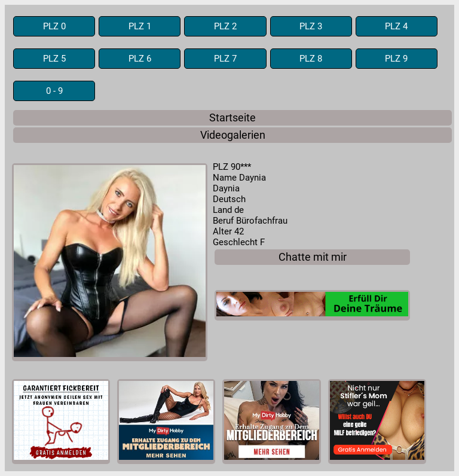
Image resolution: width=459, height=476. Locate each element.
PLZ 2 (225, 26)
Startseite (232, 118)
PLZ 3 (311, 26)
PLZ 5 (54, 59)
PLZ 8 (311, 59)
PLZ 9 (396, 59)
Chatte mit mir (313, 257)
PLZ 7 (225, 59)
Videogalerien (233, 135)
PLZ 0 (54, 26)
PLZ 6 (140, 59)
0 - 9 (54, 91)
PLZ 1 (140, 26)
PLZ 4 (396, 26)
